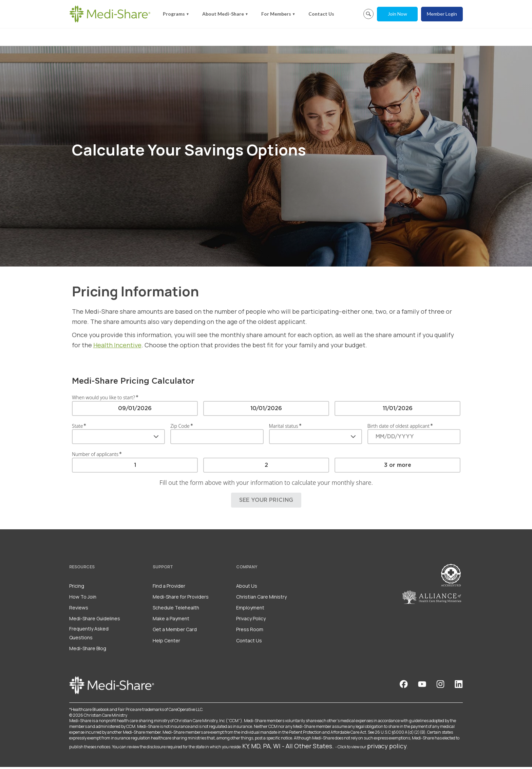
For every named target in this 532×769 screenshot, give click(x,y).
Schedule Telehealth (176, 610)
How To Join (83, 599)
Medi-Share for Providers (181, 599)
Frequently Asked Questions (89, 635)
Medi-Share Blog (88, 650)
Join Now (397, 14)
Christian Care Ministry (261, 599)
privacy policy (387, 748)
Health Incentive (117, 347)
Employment (250, 610)
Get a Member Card (175, 631)
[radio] (135, 410)
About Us (247, 588)
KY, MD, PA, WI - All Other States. (288, 748)
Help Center (166, 643)
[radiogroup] (266, 410)
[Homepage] (110, 14)
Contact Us (321, 14)
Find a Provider (169, 588)
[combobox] (118, 439)
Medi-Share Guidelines (95, 620)
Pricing (77, 588)
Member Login (442, 14)
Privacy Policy (251, 620)
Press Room (250, 631)
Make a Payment (171, 620)
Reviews (79, 610)
